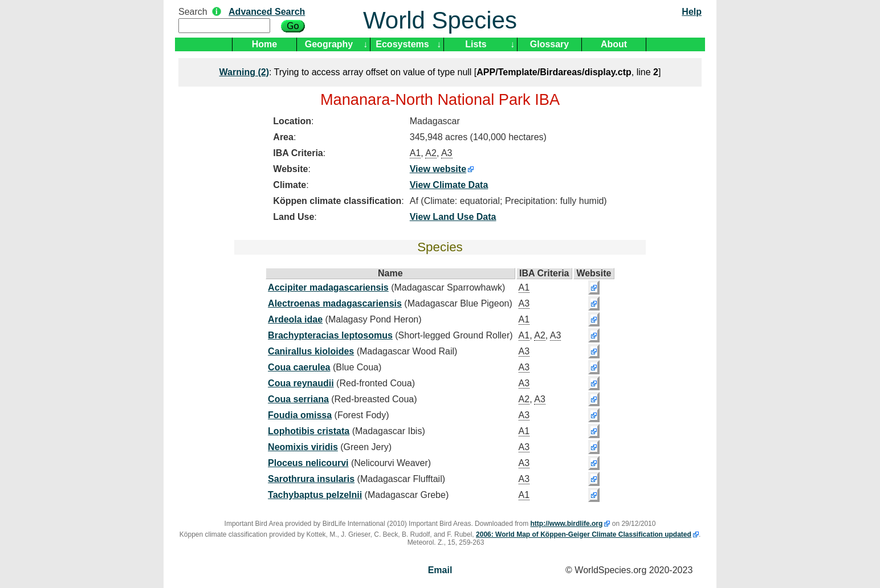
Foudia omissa (300, 415)
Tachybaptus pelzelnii (315, 495)
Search (193, 12)
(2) (244, 72)
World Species (440, 20)
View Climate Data (449, 185)
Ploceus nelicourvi (308, 463)
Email (440, 570)
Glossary (549, 44)
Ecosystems (402, 44)
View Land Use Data (453, 217)
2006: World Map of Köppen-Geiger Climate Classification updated (584, 534)
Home (264, 44)
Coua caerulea (299, 367)
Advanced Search (267, 12)
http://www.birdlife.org (567, 524)
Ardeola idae (295, 319)
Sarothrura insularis (311, 479)
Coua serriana (298, 399)
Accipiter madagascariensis (328, 287)
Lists (476, 44)
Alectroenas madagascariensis (335, 303)
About (614, 44)
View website (438, 169)
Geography (329, 44)
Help (692, 12)
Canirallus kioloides (311, 351)
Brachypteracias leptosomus (330, 335)
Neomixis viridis (303, 447)
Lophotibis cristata (309, 431)
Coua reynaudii (301, 383)
